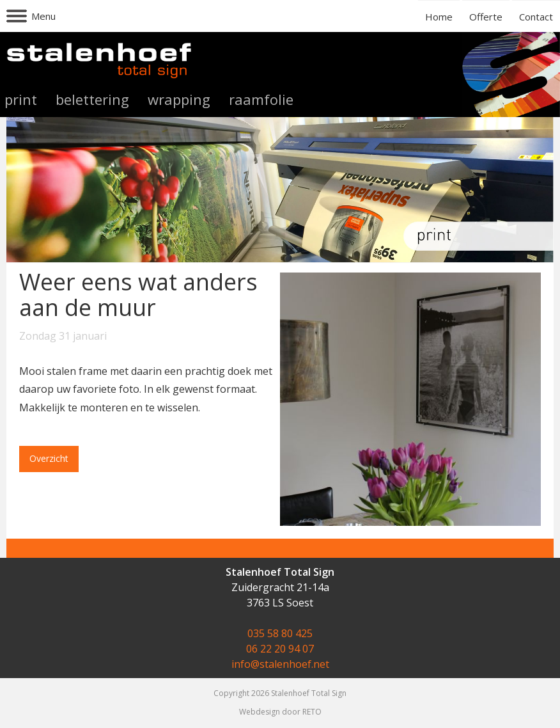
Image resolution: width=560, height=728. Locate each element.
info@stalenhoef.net (280, 664)
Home (439, 17)
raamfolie (261, 99)
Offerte (486, 17)
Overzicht (49, 458)
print (21, 99)
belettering (92, 99)
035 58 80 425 (280, 633)
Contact (536, 17)
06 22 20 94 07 (280, 649)
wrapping (179, 99)
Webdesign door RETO (280, 712)
